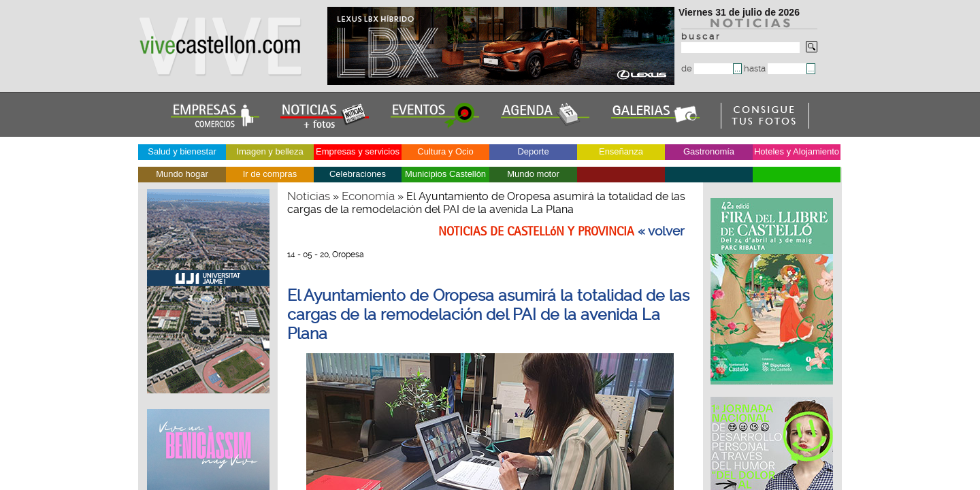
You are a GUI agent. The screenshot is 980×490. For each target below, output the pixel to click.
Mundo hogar (182, 174)
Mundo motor (533, 174)
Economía (368, 196)
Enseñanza (621, 151)
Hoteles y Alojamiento (797, 151)
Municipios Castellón (445, 174)
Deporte (533, 151)
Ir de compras (270, 174)
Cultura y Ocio (445, 151)
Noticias (309, 196)
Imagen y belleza (269, 151)
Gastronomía (709, 151)
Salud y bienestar (182, 151)
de (707, 68)
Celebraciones (358, 174)
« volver (661, 231)
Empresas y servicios (358, 151)
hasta (775, 68)
